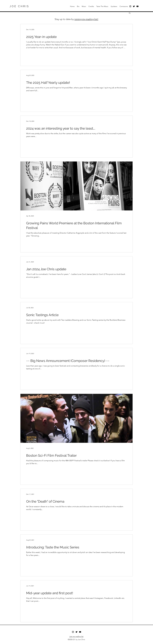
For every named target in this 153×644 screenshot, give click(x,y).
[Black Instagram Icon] (130, 6)
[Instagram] (73, 632)
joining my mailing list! (86, 19)
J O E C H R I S (19, 6)
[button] (130, 13)
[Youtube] (80, 632)
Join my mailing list (76, 636)
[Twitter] (134, 6)
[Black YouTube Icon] (137, 6)
